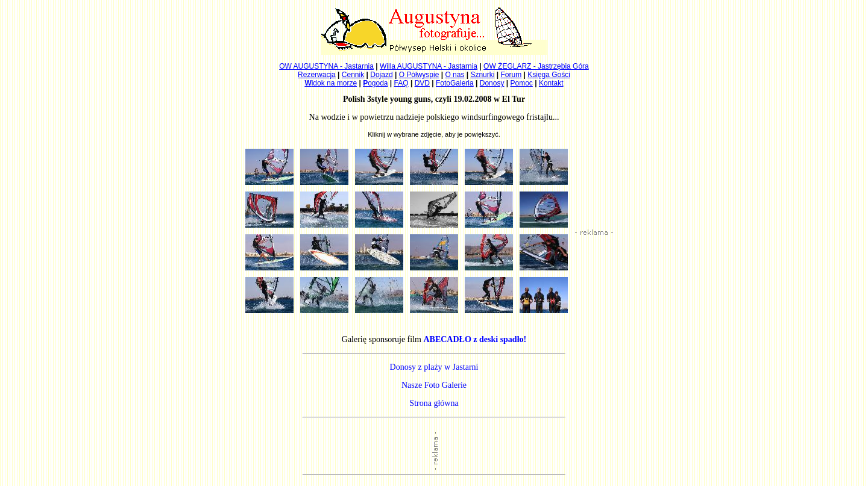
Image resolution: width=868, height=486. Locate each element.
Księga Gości (549, 75)
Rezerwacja (317, 75)
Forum (511, 75)
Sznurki (482, 75)
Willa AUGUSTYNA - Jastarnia (429, 66)
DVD (422, 83)
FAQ (401, 83)
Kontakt (551, 83)
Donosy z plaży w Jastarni (434, 367)
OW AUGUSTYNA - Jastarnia (326, 66)
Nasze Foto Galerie (434, 385)
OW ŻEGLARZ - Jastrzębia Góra (536, 66)
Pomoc (522, 83)
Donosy (492, 83)
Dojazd (381, 75)
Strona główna (434, 403)
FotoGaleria (455, 83)
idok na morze (331, 83)
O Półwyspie (419, 75)
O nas (454, 75)
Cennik (353, 75)
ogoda (375, 83)
